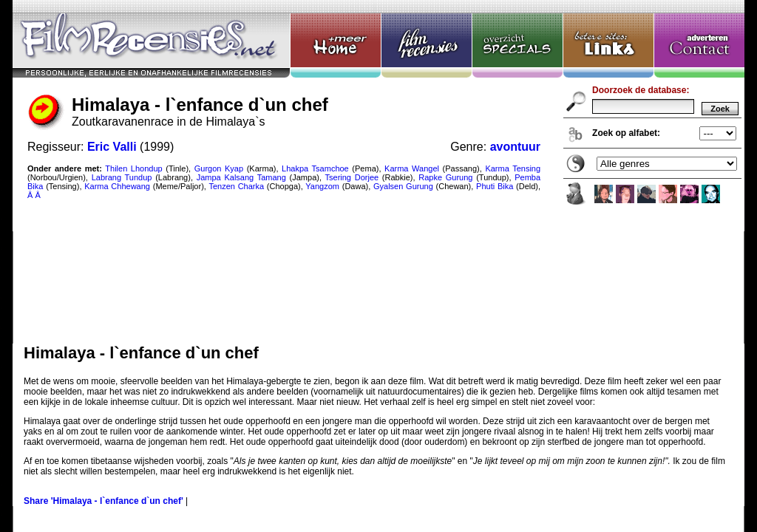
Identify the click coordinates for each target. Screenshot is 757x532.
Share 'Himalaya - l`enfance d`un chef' (103, 501)
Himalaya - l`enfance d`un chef (378, 172)
